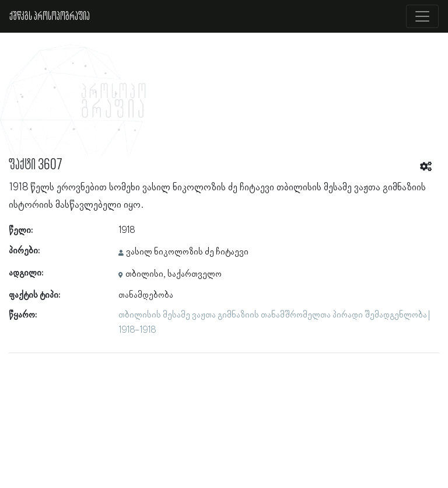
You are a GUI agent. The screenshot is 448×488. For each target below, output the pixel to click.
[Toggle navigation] (422, 16)
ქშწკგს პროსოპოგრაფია (50, 16)
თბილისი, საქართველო (174, 274)
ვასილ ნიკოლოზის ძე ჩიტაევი (187, 252)
